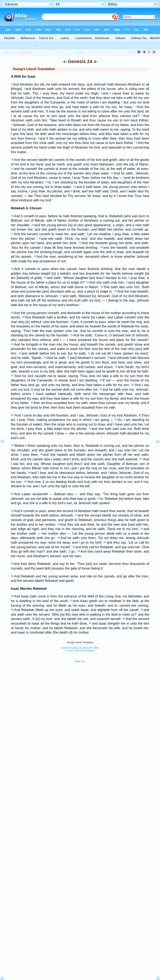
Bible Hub (80, 661)
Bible (7, 53)
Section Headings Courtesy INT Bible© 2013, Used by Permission (80, 649)
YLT (14, 53)
